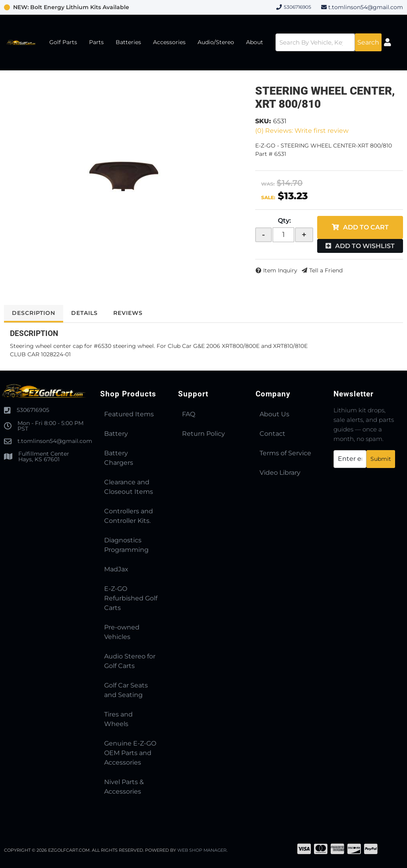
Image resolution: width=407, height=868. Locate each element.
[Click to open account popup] (388, 43)
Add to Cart (366, 227)
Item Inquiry (280, 270)
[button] (329, 42)
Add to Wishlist (365, 246)
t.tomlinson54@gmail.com (366, 7)
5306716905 (33, 410)
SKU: (263, 121)
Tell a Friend (326, 270)
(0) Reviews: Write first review (302, 131)
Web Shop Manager (202, 850)
